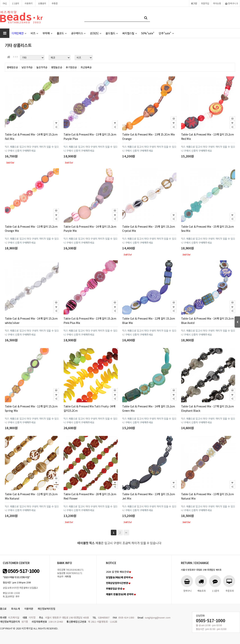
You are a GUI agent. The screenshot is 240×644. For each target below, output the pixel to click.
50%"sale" (148, 33)
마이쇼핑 (217, 3)
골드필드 (112, 33)
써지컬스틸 (129, 33)
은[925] (96, 33)
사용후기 (29, 3)
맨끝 (126, 533)
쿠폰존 (55, 3)
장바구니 (231, 3)
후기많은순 (71, 67)
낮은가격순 (27, 67)
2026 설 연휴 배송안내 (117, 572)
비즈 (34, 33)
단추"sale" (166, 33)
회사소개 (15, 609)
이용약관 (29, 609)
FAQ (5, 3)
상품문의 (42, 3)
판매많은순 (12, 67)
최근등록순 (86, 67)
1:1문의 (16, 3)
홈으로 (3, 609)
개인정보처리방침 (46, 609)
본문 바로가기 (0, 0)
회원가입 (205, 3)
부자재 (47, 33)
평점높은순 (57, 67)
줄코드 (62, 33)
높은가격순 (42, 67)
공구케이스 (78, 33)
